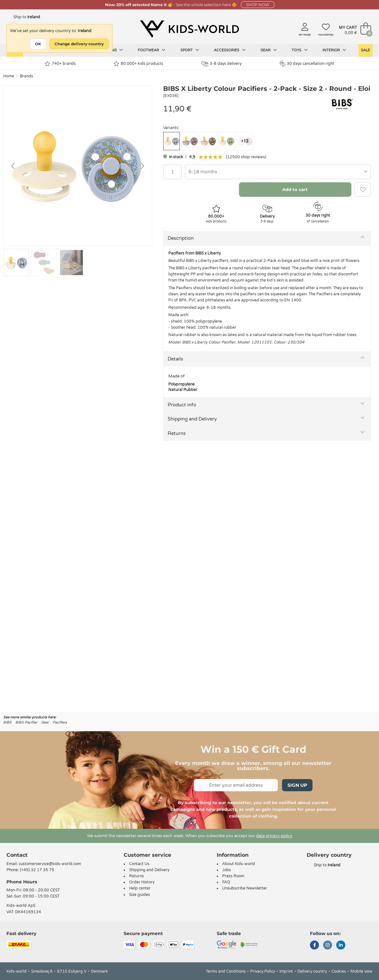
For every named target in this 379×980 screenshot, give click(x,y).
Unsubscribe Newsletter (245, 888)
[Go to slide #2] (44, 263)
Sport (190, 50)
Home (9, 76)
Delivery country (312, 971)
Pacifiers (60, 722)
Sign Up (297, 785)
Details (175, 359)
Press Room (233, 876)
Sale (366, 50)
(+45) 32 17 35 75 (37, 870)
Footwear (152, 50)
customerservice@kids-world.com (50, 864)
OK (38, 44)
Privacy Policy (263, 971)
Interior (334, 50)
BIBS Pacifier (26, 722)
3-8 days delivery (221, 64)
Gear (269, 50)
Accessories (230, 50)
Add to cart (295, 189)
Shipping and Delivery (192, 419)
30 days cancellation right (307, 64)
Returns (177, 433)
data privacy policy (274, 836)
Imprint (286, 971)
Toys (300, 50)
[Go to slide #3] (71, 263)
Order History (142, 882)
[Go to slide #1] (16, 263)
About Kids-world (239, 864)
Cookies (339, 971)
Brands (26, 76)
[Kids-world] (189, 29)
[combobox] (278, 172)
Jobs (227, 870)
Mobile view (361, 971)
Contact (17, 855)
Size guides (140, 895)
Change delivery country (79, 44)
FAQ (226, 882)
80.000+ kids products (138, 64)
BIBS (7, 722)
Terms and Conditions (226, 971)
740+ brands (60, 64)
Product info (182, 405)
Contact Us (139, 864)
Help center (140, 888)
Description (181, 238)
